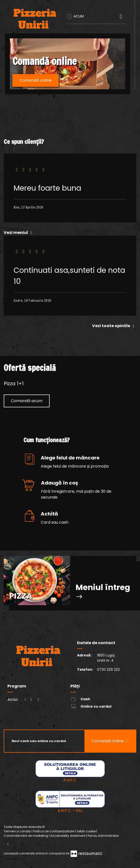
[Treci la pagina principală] (35, 19)
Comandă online (36, 80)
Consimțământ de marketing (26, 836)
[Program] (38, 700)
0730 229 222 (108, 670)
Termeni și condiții (18, 831)
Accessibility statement (68, 836)
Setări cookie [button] (86, 831)
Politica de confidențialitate (54, 831)
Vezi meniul (19, 233)
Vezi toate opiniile (114, 326)
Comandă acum (27, 401)
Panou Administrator (103, 836)
